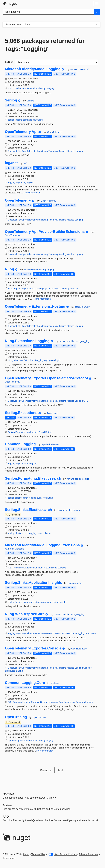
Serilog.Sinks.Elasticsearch (29, 510)
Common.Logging (20, 444)
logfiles (30, 182)
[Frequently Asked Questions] (6, 817)
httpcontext (90, 633)
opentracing (14, 740)
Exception (20, 432)
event (39, 498)
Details (49, 432)
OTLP (86, 401)
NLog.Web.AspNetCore (25, 614)
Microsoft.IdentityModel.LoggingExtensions (42, 545)
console (74, 289)
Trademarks (9, 858)
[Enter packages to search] (48, 12)
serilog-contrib (82, 479)
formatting (48, 498)
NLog (10, 269)
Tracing (62, 151)
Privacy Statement (89, 854)
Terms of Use (38, 854)
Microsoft (84, 69)
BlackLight (52, 413)
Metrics (70, 151)
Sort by (9, 62)
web (27, 633)
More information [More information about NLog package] (42, 299)
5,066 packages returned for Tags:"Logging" (45, 45)
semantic (27, 120)
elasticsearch (22, 498)
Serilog (11, 100)
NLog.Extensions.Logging (27, 341)
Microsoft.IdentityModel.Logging (33, 69)
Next (60, 770)
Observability (14, 151)
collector (47, 533)
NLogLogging (47, 270)
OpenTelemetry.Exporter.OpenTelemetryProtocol (46, 378)
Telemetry (53, 151)
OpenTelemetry (55, 132)
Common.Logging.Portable (26, 702)
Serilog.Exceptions (21, 413)
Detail (42, 432)
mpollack (46, 444)
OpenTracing (16, 717)
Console (87, 668)
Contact (8, 794)
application (54, 602)
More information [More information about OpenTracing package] (45, 751)
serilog (30, 101)
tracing (23, 182)
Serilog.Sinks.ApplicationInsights (34, 583)
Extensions (51, 568)
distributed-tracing (14, 671)
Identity (42, 88)
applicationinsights (38, 602)
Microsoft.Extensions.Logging (29, 360)
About (26, 854)
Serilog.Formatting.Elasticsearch (33, 478)
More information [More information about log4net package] (32, 193)
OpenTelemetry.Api (21, 132)
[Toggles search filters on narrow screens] (97, 24)
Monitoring (43, 151)
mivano (71, 479)
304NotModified (32, 270)
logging (19, 120)
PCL (10, 702)
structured (38, 120)
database (56, 289)
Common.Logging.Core (25, 683)
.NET (10, 88)
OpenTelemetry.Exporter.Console (33, 648)
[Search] (97, 12)
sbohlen (55, 444)
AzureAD (75, 69)
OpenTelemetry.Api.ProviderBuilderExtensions (45, 232)
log (17, 182)
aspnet (33, 633)
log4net (11, 163)
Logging (50, 88)
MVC (52, 633)
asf (25, 163)
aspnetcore (43, 633)
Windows (18, 88)
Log (28, 432)
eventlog (65, 289)
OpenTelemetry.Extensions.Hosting (35, 306)
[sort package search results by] (56, 62)
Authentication (30, 88)
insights (63, 602)
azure (26, 602)
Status (7, 805)
